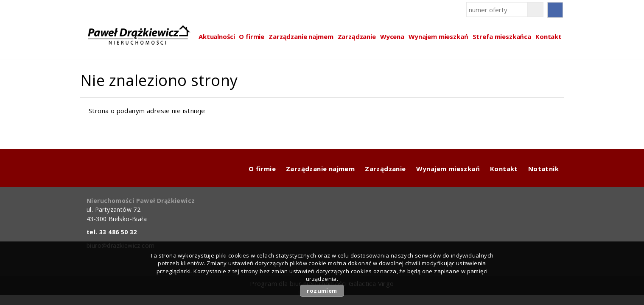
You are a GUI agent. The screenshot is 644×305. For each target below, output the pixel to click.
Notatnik (543, 169)
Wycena (392, 36)
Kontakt (549, 36)
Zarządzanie (357, 36)
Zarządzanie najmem (301, 36)
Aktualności (217, 36)
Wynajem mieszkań (438, 36)
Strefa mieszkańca (502, 36)
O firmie (252, 36)
